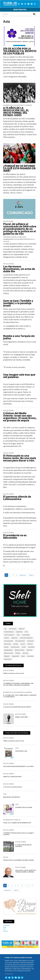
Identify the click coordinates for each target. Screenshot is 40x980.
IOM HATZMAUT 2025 (21, 751)
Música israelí (9, 653)
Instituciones (15, 647)
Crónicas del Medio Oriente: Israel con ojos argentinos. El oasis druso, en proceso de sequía (20, 417)
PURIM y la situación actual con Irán (14, 673)
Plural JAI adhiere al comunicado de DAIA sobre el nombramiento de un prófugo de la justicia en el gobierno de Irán (20, 229)
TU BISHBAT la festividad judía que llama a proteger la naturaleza (19, 834)
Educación (8, 644)
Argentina (19, 632)
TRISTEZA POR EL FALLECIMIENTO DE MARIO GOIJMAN (19, 860)
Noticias (6, 931)
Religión (7, 656)
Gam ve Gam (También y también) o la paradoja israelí (18, 303)
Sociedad (30, 656)
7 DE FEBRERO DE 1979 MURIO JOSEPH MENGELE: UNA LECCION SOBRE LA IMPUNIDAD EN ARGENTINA (18, 684)
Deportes (14, 638)
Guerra (23, 644)
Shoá (23, 656)
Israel (24, 647)
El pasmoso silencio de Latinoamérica (17, 498)
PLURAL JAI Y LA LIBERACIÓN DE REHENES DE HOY (17, 823)
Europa (16, 644)
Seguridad (15, 656)
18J (5, 629)
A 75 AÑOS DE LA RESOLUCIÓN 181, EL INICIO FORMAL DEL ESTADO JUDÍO (16, 111)
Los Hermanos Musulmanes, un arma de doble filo (19, 269)
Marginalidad (8, 650)
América (21, 629)
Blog (5, 927)
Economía (30, 641)
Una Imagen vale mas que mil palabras (19, 376)
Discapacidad (9, 641)
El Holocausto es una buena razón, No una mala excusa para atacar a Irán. (20, 458)
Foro (5, 929)
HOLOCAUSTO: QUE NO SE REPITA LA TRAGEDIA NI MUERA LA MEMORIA (26, 871)
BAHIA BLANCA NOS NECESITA (12, 797)
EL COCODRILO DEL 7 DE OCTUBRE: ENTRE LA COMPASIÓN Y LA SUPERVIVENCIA (20, 696)
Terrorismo (8, 659)
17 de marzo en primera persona (13, 787)
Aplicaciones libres (9, 974)
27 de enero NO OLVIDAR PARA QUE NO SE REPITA (17, 707)
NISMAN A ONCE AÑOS (22, 717)
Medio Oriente (20, 650)
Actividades (6, 925)
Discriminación (20, 641)
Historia (30, 644)
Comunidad (26, 635)
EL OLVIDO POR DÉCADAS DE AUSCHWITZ (23, 846)
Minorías (30, 650)
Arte (26, 632)
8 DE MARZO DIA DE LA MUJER (24, 807)
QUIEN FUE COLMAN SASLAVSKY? (12, 777)
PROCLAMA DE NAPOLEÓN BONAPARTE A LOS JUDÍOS (18, 766)
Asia (18, 635)
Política (18, 653)
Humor (6, 647)
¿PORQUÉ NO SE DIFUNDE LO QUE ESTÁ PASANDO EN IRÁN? (19, 168)
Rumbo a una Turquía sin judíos (19, 337)
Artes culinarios (9, 635)
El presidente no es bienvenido (15, 536)
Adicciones (13, 629)
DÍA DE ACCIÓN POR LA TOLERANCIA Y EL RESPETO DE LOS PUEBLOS (20, 51)
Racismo (26, 653)
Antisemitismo (9, 632)
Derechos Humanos (26, 638)
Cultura (7, 638)
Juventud (31, 647)
